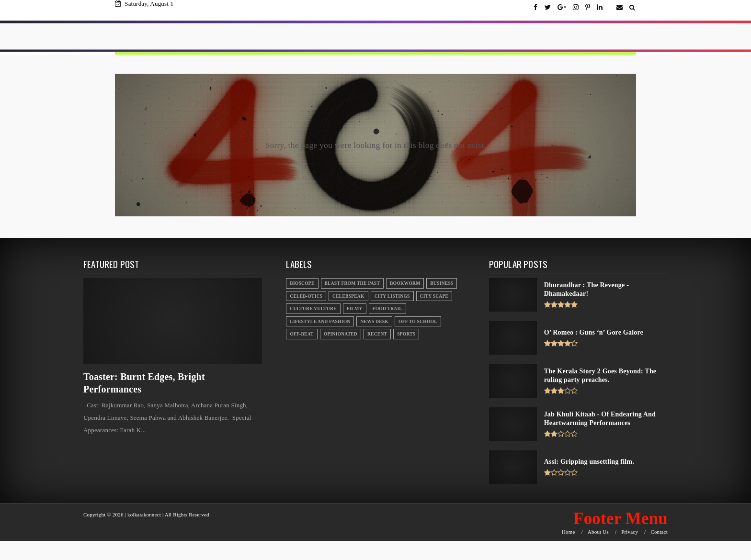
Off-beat (302, 334)
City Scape (434, 296)
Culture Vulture (313, 308)
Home (569, 532)
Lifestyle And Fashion (320, 321)
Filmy (355, 308)
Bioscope (302, 283)
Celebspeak (348, 296)
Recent (377, 334)
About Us (598, 532)
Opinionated (341, 334)
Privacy (630, 532)
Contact (659, 532)
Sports (406, 334)
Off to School (418, 321)
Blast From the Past (353, 283)
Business (442, 283)
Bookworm (405, 283)
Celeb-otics (306, 296)
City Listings (392, 296)
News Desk (374, 321)
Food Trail (387, 308)
